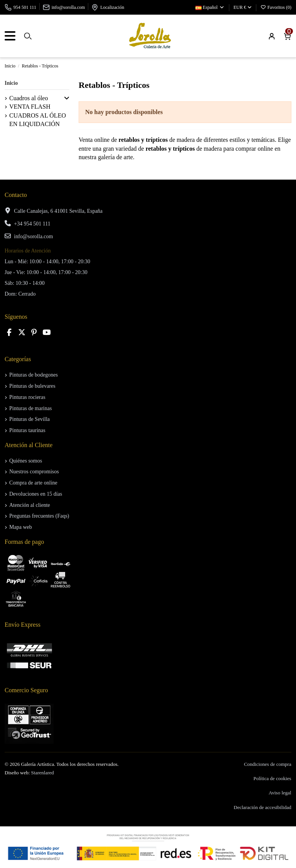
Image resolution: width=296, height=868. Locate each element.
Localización (112, 7)
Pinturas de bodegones (34, 375)
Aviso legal (280, 793)
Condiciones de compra (268, 764)
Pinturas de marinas (30, 408)
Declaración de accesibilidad (262, 807)
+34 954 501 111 (32, 224)
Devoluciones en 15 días (36, 494)
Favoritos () (276, 7)
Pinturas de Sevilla (29, 419)
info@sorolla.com (68, 7)
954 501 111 (25, 7)
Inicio (11, 83)
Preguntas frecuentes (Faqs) (39, 516)
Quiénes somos (26, 461)
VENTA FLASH (30, 107)
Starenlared (43, 773)
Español (210, 7)
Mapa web (21, 527)
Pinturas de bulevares (32, 386)
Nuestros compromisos (34, 472)
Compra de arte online (33, 483)
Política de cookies (272, 778)
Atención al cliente (30, 505)
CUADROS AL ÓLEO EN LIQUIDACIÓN (38, 120)
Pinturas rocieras (27, 397)
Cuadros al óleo (29, 98)
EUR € (243, 7)
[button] (67, 98)
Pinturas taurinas (27, 430)
